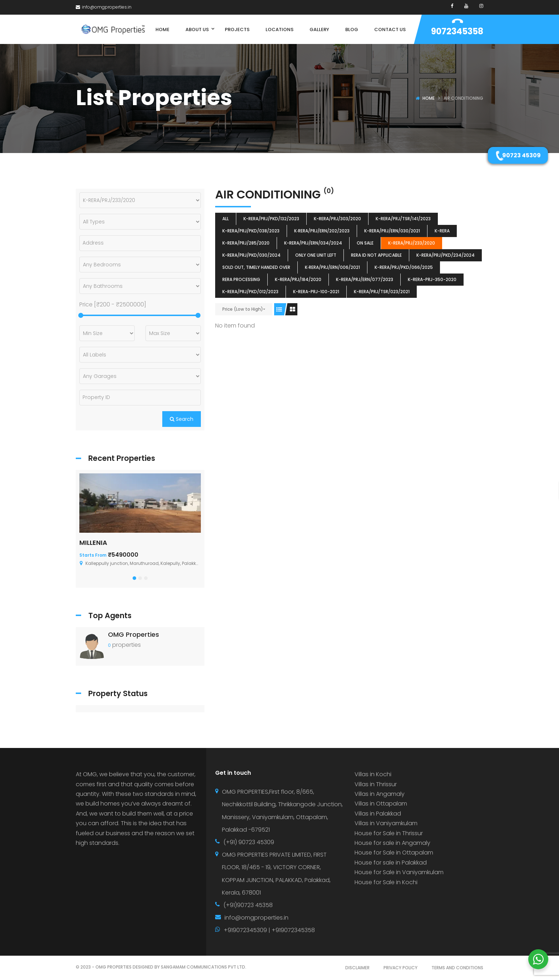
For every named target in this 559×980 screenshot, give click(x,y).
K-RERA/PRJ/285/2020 (246, 243)
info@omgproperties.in (104, 7)
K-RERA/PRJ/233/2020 (412, 243)
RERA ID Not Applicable (376, 255)
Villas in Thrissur (376, 784)
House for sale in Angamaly (392, 843)
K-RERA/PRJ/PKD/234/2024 (446, 255)
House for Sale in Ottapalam (394, 853)
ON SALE (365, 243)
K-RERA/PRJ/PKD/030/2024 (251, 255)
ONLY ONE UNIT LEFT (316, 255)
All (226, 219)
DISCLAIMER (357, 968)
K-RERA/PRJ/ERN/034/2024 (313, 243)
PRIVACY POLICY (400, 968)
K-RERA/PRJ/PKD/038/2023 (251, 231)
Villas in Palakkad (378, 814)
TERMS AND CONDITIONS (457, 968)
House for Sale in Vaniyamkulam (399, 872)
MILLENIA (93, 543)
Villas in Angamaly (380, 794)
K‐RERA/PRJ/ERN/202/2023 (322, 231)
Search (182, 419)
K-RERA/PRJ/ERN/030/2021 (392, 231)
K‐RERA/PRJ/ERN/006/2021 (332, 267)
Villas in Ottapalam (381, 804)
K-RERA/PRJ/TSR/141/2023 (403, 219)
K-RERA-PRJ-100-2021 (316, 292)
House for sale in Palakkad (391, 863)
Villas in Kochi (373, 774)
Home (429, 98)
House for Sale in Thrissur (389, 833)
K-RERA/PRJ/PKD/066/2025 (404, 267)
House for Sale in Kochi (386, 882)
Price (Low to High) (243, 309)
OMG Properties (133, 634)
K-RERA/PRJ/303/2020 (337, 219)
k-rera (442, 231)
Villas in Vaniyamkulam (386, 823)
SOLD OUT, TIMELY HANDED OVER (256, 267)
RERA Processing (241, 279)
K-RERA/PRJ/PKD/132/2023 (271, 219)
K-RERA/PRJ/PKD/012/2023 (250, 292)
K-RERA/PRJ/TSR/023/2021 (382, 292)
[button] (134, 578)
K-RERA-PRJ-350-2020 (432, 279)
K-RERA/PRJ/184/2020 (298, 279)
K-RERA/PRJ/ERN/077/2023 (365, 279)
